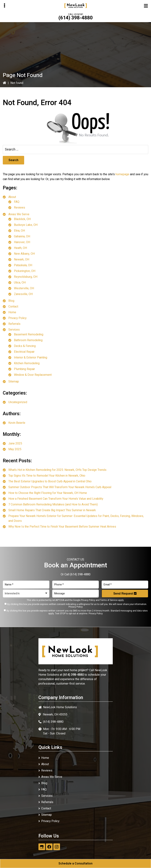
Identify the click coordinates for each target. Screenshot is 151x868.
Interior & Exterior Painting (31, 358)
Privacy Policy (17, 318)
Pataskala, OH (23, 265)
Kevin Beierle (17, 423)
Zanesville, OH (23, 294)
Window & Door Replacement (33, 375)
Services (14, 330)
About (12, 197)
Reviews (20, 208)
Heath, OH (20, 248)
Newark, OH (22, 260)
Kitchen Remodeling (27, 363)
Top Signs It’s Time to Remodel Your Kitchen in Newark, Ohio (47, 476)
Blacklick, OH (22, 219)
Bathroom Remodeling (28, 340)
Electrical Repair (24, 352)
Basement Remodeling (29, 334)
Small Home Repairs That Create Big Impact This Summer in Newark (52, 510)
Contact (13, 307)
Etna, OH (19, 231)
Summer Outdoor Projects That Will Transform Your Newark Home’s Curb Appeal (60, 487)
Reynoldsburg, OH (26, 277)
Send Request (125, 594)
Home (12, 312)
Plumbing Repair (24, 369)
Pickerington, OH (25, 271)
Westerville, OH (24, 288)
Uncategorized (18, 402)
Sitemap (14, 382)
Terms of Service (109, 600)
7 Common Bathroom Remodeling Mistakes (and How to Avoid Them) (53, 505)
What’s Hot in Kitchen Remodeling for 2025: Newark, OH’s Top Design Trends (57, 470)
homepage (122, 174)
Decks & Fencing (25, 346)
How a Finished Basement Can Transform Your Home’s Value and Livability (56, 499)
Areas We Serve (19, 214)
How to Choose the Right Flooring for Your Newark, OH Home (48, 493)
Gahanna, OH (22, 236)
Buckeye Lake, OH (26, 225)
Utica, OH (20, 283)
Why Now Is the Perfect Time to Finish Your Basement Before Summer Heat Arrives (62, 527)
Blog (11, 301)
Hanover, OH (22, 242)
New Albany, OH (24, 254)
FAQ (17, 202)
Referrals (14, 324)
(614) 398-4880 (75, 18)
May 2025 (15, 449)
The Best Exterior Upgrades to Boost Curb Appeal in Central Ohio (50, 481)
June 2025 (15, 443)
